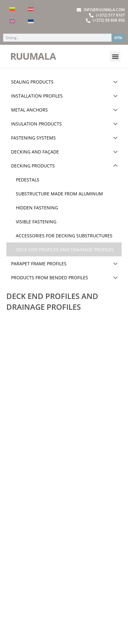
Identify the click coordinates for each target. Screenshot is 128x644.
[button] (115, 56)
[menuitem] (12, 9)
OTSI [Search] (118, 38)
